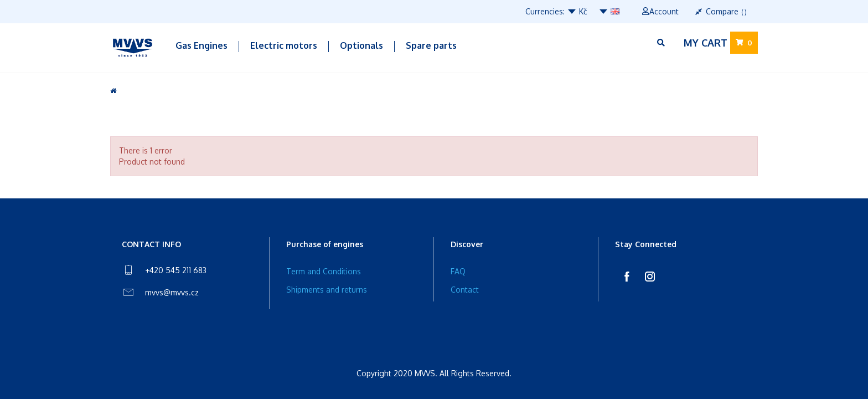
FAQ (458, 271)
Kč (577, 11)
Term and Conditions (324, 271)
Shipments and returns (327, 290)
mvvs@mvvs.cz (172, 292)
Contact (465, 290)
